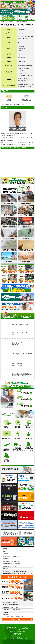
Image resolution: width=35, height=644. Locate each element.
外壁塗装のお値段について (9, 566)
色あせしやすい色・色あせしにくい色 (18, 365)
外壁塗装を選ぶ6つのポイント (10, 559)
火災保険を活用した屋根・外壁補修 (12, 610)
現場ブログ (6, 551)
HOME (2, 21)
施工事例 (5, 549)
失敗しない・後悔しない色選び (21, 324)
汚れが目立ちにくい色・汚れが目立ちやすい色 (22, 354)
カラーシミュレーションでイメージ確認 (22, 334)
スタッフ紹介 (6, 569)
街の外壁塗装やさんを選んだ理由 (11, 556)
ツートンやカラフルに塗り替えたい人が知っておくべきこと (22, 375)
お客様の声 (6, 554)
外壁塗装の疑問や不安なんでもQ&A (12, 564)
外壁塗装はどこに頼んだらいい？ (11, 607)
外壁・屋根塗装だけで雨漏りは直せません (13, 561)
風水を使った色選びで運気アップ (18, 344)
